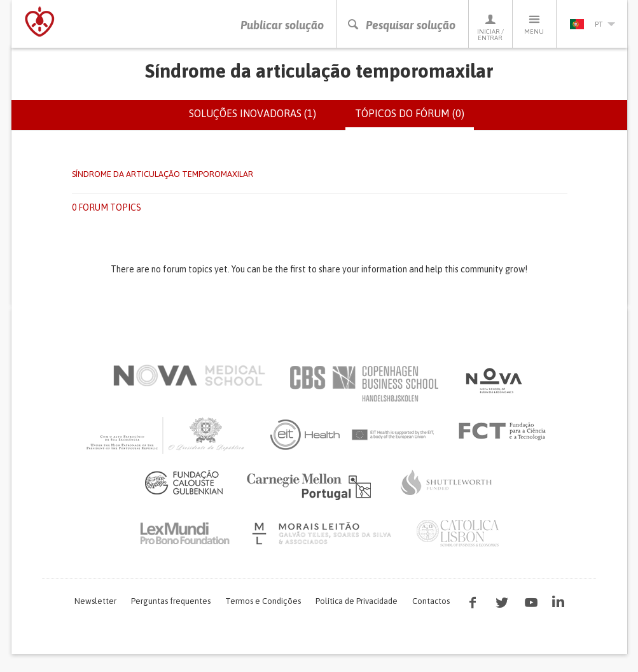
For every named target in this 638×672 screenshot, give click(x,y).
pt (592, 24)
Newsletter (95, 601)
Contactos (431, 601)
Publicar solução (282, 25)
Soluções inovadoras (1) (253, 113)
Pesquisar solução (401, 25)
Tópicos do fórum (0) (414, 118)
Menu (534, 24)
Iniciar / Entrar (490, 27)
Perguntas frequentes (171, 601)
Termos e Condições (263, 601)
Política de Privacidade (357, 601)
